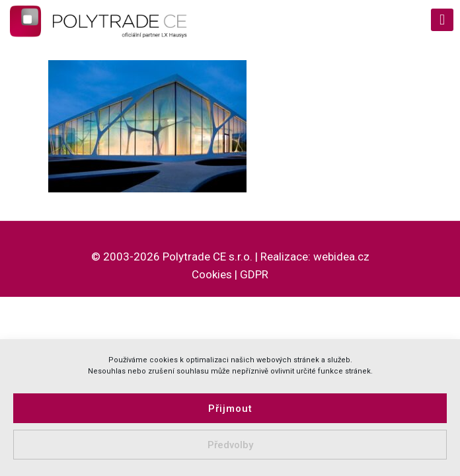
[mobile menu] (442, 20)
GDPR (254, 274)
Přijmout (230, 409)
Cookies (212, 274)
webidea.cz (341, 257)
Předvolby (230, 445)
